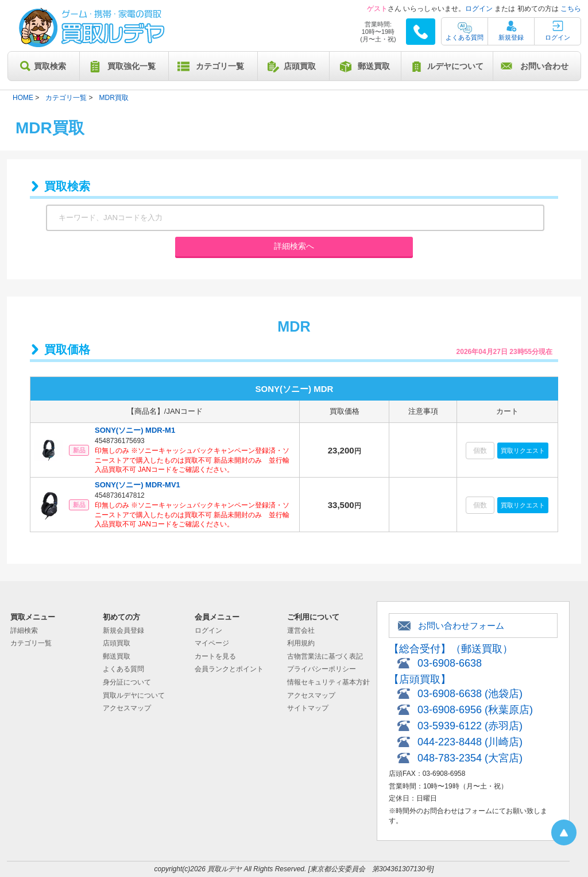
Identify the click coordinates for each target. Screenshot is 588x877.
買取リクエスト (523, 451)
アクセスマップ (127, 708)
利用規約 (301, 643)
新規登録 (511, 37)
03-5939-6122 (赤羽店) (470, 726)
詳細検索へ (294, 246)
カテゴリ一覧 (220, 66)
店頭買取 (300, 66)
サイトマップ (308, 708)
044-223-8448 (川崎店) (470, 742)
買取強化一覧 (131, 66)
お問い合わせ (544, 66)
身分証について (127, 682)
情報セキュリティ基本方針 (328, 682)
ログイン (479, 9)
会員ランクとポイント (229, 669)
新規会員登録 (123, 630)
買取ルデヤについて (134, 695)
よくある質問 (465, 37)
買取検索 (50, 66)
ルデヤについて (455, 66)
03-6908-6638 (450, 663)
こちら (571, 9)
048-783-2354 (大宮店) (470, 758)
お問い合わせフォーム (461, 626)
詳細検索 (24, 630)
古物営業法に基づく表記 (325, 656)
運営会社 (301, 630)
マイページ (212, 643)
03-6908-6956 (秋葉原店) (475, 710)
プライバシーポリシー (322, 669)
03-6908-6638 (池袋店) (470, 694)
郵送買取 (374, 66)
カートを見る (215, 656)
